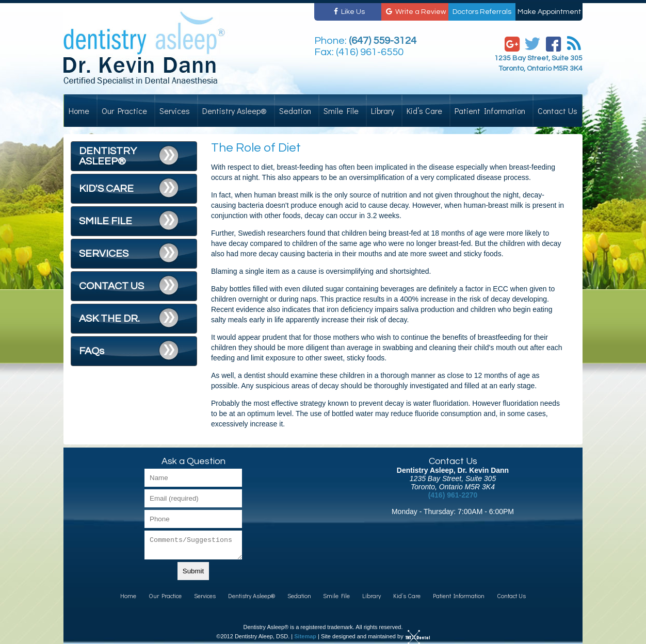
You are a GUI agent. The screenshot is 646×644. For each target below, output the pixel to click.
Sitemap (305, 636)
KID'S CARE (106, 189)
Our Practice (124, 111)
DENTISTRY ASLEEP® (108, 156)
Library (383, 111)
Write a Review (415, 12)
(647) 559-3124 (383, 41)
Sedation (295, 111)
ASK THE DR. (109, 319)
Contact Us (558, 111)
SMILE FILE (106, 221)
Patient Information (490, 111)
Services (175, 111)
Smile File (341, 111)
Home (79, 111)
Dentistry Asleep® (235, 111)
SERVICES (104, 254)
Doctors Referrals (482, 12)
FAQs (92, 351)
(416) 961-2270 (453, 495)
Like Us (348, 12)
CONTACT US (111, 286)
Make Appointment (549, 12)
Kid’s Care (424, 111)
